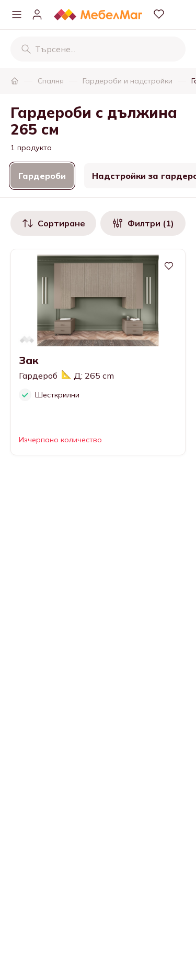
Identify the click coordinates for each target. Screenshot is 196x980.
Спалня (51, 81)
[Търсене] (26, 49)
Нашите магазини (48, 943)
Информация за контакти (63, 922)
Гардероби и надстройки (128, 81)
